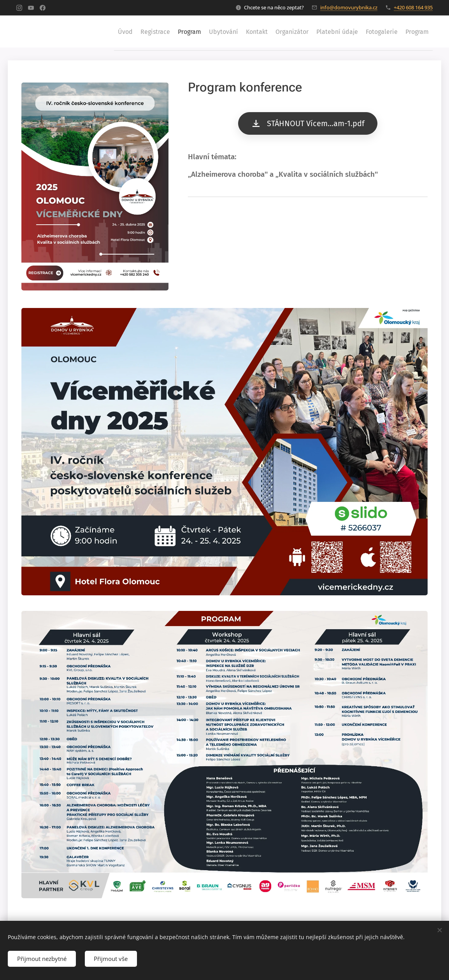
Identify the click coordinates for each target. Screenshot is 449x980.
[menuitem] (78, 32)
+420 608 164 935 (413, 7)
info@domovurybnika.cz (349, 7)
